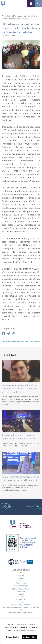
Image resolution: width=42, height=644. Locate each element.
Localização (21, 578)
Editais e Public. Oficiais (21, 589)
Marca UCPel (21, 600)
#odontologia (35, 342)
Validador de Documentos (21, 605)
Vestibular (21, 591)
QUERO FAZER (33, 507)
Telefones (21, 580)
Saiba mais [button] (31, 630)
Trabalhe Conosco (21, 586)
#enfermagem (15, 342)
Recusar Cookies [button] (13, 637)
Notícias (8, 16)
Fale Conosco (21, 583)
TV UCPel (21, 602)
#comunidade (25, 342)
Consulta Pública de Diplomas (21, 612)
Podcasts (21, 596)
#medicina (6, 342)
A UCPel (21, 575)
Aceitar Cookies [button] (30, 637)
